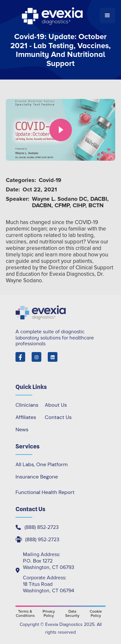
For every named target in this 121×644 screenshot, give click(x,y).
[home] (53, 16)
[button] (107, 16)
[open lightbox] (60, 130)
